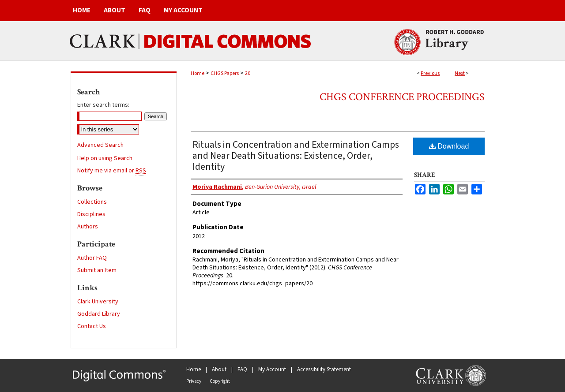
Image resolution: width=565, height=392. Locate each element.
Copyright (220, 381)
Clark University (98, 302)
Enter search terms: (103, 105)
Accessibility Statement (324, 370)
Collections (92, 202)
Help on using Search (105, 158)
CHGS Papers (225, 73)
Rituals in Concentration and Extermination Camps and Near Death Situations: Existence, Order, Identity (296, 156)
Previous (430, 73)
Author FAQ (92, 258)
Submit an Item (97, 270)
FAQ (242, 370)
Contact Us (92, 326)
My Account (272, 370)
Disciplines (91, 214)
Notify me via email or (112, 171)
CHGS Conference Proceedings (402, 97)
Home (198, 73)
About (219, 370)
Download (449, 146)
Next (460, 73)
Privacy (194, 381)
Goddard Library (99, 314)
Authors (88, 227)
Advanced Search (100, 145)
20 (248, 73)
